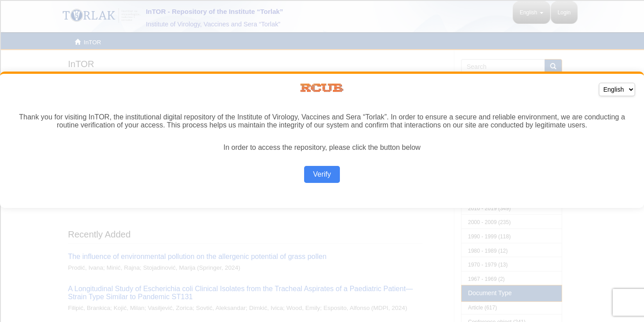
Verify (322, 174)
